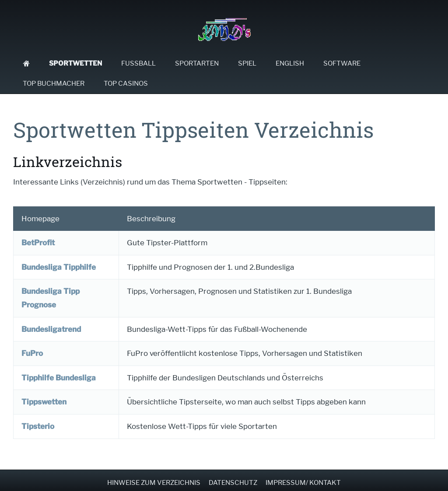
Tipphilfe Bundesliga (59, 378)
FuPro (32, 353)
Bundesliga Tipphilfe (59, 267)
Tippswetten (44, 402)
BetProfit (38, 243)
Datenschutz (233, 483)
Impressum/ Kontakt (303, 483)
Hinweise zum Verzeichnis (154, 483)
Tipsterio (38, 426)
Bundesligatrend (51, 329)
